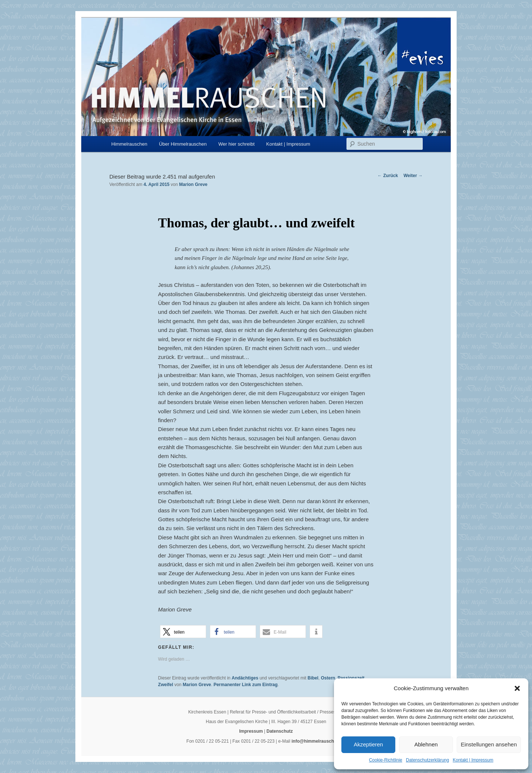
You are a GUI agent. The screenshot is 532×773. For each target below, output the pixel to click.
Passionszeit (351, 678)
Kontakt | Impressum (473, 760)
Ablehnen (426, 744)
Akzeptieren (368, 744)
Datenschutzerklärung (428, 760)
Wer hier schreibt (236, 144)
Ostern (328, 678)
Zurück (388, 176)
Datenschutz (279, 731)
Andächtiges (245, 678)
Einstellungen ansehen (489, 744)
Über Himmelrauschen (183, 144)
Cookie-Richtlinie (386, 760)
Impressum (251, 731)
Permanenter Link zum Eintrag (245, 685)
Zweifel (166, 685)
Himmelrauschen (129, 144)
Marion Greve (193, 184)
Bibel (313, 678)
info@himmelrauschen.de (318, 741)
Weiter (413, 176)
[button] (517, 688)
